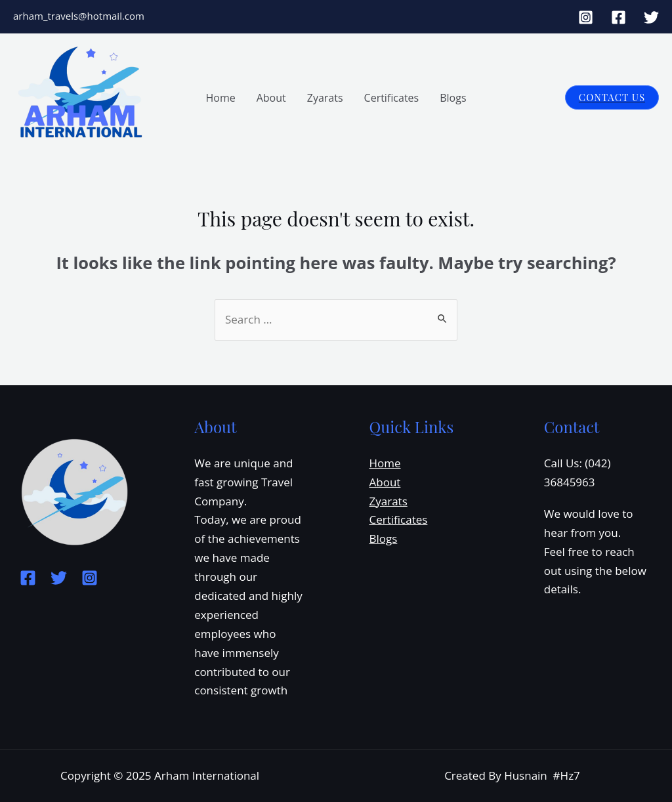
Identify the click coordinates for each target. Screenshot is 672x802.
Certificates (392, 98)
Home (220, 98)
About (271, 98)
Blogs (453, 98)
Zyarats (325, 98)
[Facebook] (619, 17)
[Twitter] (651, 17)
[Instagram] (586, 17)
